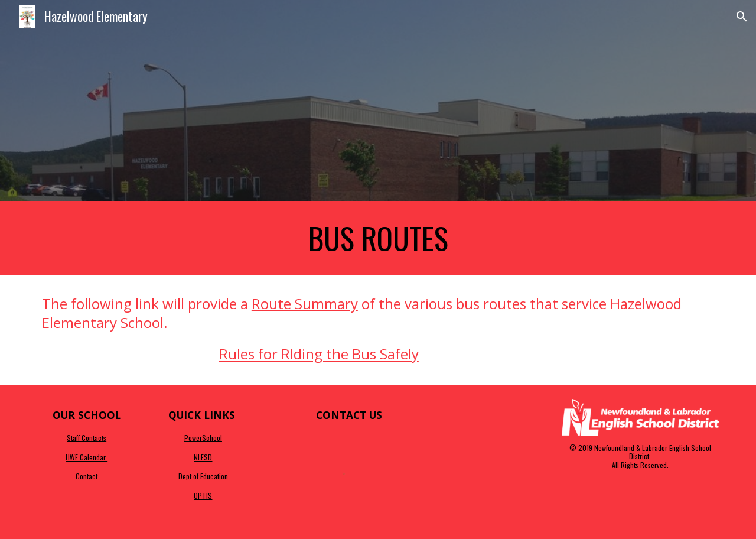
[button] (742, 17)
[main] (378, 238)
